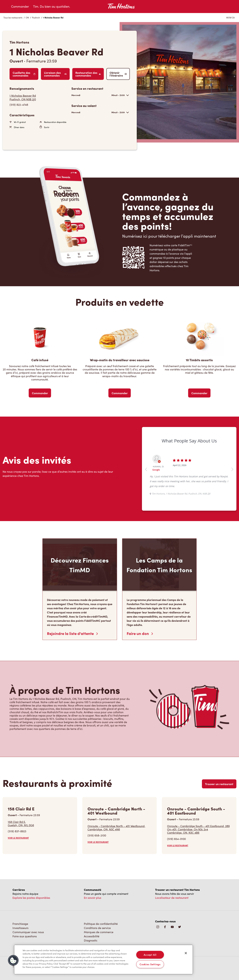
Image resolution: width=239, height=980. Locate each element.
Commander (20, 6)
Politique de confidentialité (101, 924)
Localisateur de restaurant (172, 898)
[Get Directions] (39, 97)
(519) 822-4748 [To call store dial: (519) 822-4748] (19, 105)
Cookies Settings (150, 964)
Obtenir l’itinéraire (118, 74)
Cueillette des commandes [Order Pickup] (24, 74)
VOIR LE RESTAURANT (18, 838)
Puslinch (36, 18)
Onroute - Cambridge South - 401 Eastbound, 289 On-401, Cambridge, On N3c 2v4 (199, 829)
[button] (13, 960)
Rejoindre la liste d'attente (72, 633)
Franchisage (20, 924)
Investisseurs (20, 928)
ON (27, 18)
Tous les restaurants (13, 18)
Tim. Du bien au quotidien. (52, 6)
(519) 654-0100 (176, 839)
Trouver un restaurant (219, 784)
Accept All (150, 955)
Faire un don (140, 633)
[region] (103, 960)
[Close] (186, 953)
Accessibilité (92, 936)
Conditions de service (97, 928)
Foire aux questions (25, 936)
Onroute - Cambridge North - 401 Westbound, (116, 828)
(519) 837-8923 (17, 831)
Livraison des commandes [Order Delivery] (55, 74)
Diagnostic (91, 940)
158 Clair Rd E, (21, 823)
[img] (180, 927)
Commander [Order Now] (40, 393)
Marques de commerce (99, 932)
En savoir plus (93, 898)
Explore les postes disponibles (31, 898)
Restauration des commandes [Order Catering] (88, 74)
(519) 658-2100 (97, 835)
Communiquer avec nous (28, 932)
